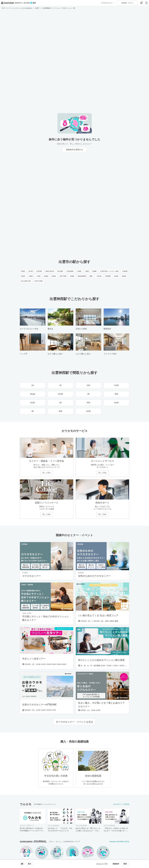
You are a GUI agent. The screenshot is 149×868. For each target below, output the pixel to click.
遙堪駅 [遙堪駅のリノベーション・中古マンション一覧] (124, 276)
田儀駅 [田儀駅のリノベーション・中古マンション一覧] (95, 271)
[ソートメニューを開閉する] (22, 864)
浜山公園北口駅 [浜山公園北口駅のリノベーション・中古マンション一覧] (26, 281)
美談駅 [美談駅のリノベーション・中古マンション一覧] (46, 276)
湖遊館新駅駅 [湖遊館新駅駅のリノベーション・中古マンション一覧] (82, 276)
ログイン (127, 3)
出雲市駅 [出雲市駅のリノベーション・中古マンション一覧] (39, 271)
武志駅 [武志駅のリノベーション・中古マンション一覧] (23, 276)
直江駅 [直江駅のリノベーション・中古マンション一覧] (31, 271)
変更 (125, 864)
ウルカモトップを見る (121, 804)
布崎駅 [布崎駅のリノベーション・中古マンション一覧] (72, 276)
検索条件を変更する (74, 150)
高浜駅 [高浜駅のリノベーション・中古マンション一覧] (116, 276)
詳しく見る (47, 473)
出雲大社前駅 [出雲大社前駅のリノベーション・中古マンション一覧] (38, 281)
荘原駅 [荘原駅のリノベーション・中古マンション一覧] (23, 271)
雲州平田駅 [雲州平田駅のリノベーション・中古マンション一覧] (63, 276)
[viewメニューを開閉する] (29, 864)
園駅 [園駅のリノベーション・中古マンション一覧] (91, 276)
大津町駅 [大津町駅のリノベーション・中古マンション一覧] (125, 271)
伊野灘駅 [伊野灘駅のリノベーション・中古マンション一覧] (108, 276)
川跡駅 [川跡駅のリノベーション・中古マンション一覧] (31, 276)
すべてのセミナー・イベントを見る (74, 722)
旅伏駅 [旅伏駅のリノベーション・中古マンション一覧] (54, 276)
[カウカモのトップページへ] (18, 3)
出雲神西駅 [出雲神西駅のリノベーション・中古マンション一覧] (70, 271)
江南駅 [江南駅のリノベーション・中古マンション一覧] (79, 271)
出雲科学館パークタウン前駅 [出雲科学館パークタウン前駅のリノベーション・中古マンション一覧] (109, 271)
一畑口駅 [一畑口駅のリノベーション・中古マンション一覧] (99, 276)
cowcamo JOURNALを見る (119, 841)
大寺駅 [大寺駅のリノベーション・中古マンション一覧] (38, 276)
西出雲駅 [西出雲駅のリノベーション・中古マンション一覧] (60, 271)
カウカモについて (107, 3)
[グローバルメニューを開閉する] (146, 3)
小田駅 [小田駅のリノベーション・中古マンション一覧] (87, 271)
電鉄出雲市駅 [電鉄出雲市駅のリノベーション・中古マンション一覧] (50, 271)
